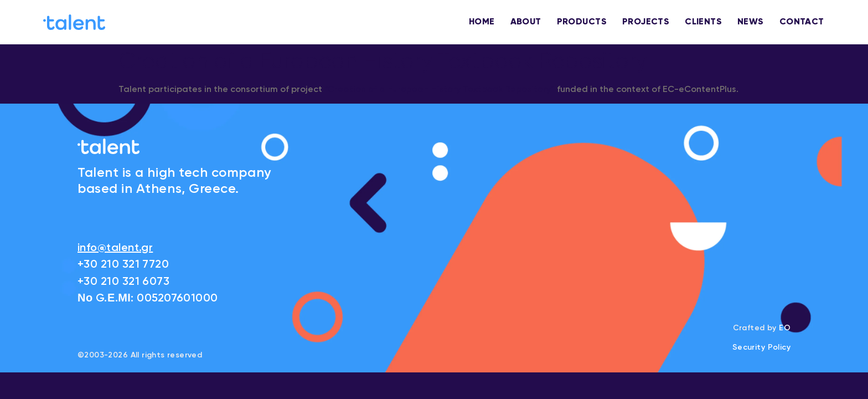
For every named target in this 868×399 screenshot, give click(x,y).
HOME (482, 22)
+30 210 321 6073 (123, 282)
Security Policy (761, 347)
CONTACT (802, 22)
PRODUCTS (582, 22)
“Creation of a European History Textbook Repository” (440, 90)
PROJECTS (646, 22)
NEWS (751, 22)
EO (785, 328)
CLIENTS (703, 22)
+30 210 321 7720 (123, 265)
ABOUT (526, 22)
